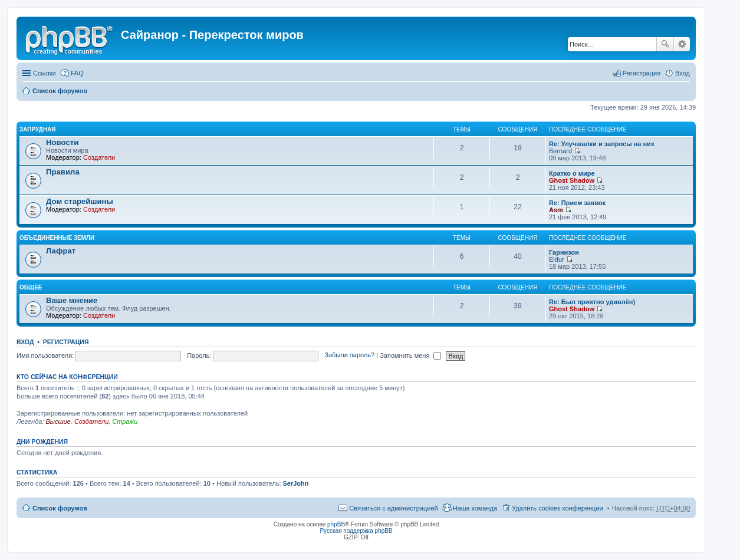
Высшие (58, 421)
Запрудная (38, 129)
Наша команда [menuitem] (475, 508)
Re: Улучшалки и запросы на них (602, 144)
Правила (63, 172)
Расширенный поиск (682, 44)
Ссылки (45, 73)
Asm (556, 210)
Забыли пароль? (349, 355)
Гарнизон (564, 252)
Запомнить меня (410, 355)
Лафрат (61, 251)
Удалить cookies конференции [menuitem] (558, 508)
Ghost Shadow (572, 180)
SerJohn (296, 483)
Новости (62, 142)
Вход (25, 342)
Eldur (557, 259)
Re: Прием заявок (577, 203)
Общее (31, 287)
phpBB (336, 524)
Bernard (560, 151)
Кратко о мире (572, 173)
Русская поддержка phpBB (356, 531)
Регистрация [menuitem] (642, 73)
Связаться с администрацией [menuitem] (393, 508)
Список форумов (60, 91)
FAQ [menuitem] (77, 73)
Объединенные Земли (57, 238)
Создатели (99, 157)
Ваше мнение (72, 300)
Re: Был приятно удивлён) (592, 302)
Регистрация (66, 342)
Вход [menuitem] (683, 73)
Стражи (125, 421)
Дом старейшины (80, 201)
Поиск (665, 44)
